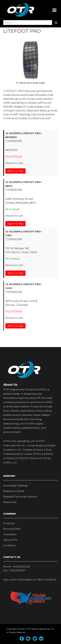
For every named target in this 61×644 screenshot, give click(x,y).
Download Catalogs (15, 485)
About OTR (10, 540)
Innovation (10, 534)
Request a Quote (14, 491)
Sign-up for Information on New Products (30, 580)
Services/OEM (12, 529)
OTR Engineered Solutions (21, 17)
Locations (9, 545)
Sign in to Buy (15, 171)
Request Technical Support (20, 497)
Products (9, 523)
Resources (10, 502)
